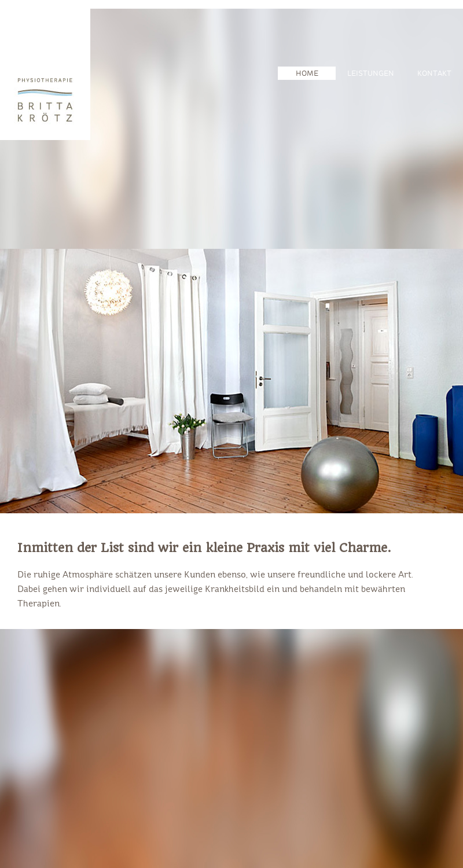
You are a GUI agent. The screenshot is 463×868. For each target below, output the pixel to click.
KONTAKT (434, 74)
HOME (307, 74)
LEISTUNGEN (371, 74)
